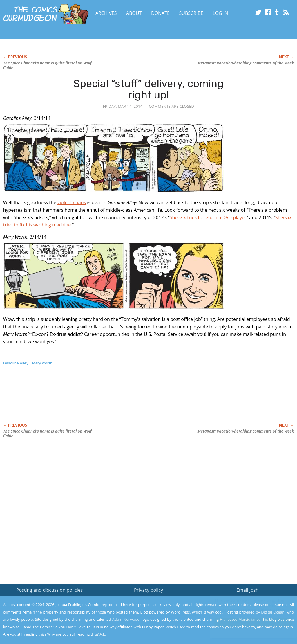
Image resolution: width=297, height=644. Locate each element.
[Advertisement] (109, 400)
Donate (160, 13)
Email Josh (247, 590)
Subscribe (191, 13)
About (134, 13)
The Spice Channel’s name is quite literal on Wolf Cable (47, 65)
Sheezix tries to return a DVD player (208, 217)
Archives (106, 13)
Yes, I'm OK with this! (248, 622)
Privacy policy (148, 590)
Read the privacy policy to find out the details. (245, 608)
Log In (220, 13)
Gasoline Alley (16, 363)
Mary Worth (42, 363)
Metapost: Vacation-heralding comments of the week (246, 63)
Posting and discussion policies (50, 590)
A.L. (103, 634)
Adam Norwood (126, 619)
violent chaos (72, 202)
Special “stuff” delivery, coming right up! (148, 89)
